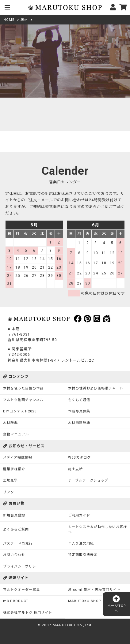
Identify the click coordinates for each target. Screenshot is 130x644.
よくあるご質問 (16, 529)
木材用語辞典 (79, 423)
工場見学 (10, 480)
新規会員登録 (14, 515)
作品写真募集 (79, 411)
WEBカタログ (79, 458)
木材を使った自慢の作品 (23, 388)
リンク (9, 492)
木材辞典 (10, 423)
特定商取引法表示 (83, 555)
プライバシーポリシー (21, 566)
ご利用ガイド (79, 515)
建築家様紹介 (14, 469)
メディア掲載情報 (18, 458)
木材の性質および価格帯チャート (96, 388)
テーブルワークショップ (88, 480)
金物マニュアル (16, 434)
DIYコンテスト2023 (20, 411)
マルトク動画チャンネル (23, 400)
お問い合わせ (14, 555)
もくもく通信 (79, 400)
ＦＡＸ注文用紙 (81, 543)
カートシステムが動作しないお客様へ (97, 530)
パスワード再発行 (18, 543)
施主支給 (75, 469)
